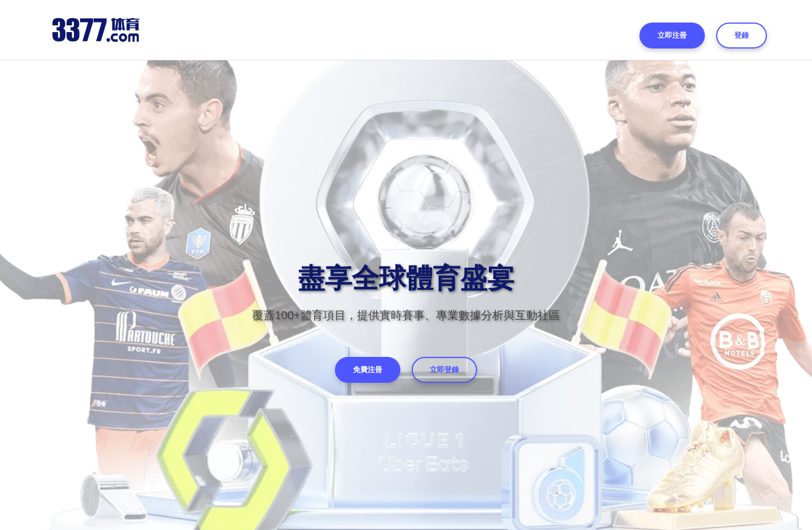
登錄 (742, 35)
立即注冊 (672, 35)
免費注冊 (368, 370)
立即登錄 (444, 370)
